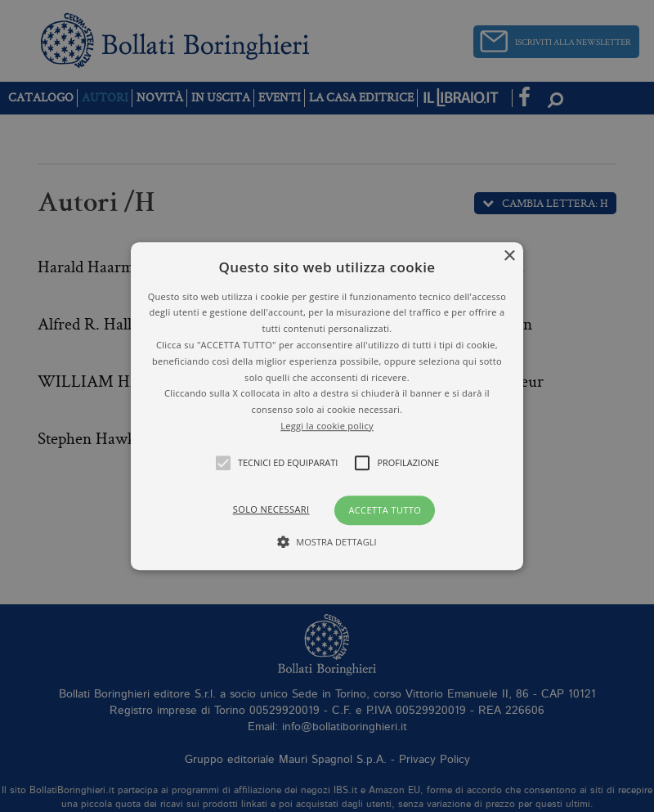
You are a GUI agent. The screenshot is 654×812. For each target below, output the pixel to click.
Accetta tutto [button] (385, 510)
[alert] (327, 406)
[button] (327, 406)
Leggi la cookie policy (327, 426)
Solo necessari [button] (271, 509)
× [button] (509, 256)
